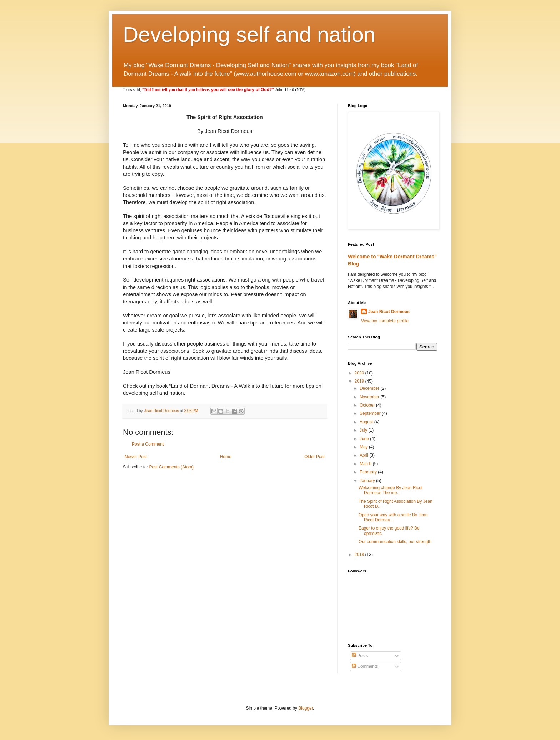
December (370, 388)
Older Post (314, 457)
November (370, 397)
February (369, 472)
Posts (360, 656)
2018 (360, 555)
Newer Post (136, 457)
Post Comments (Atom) (171, 467)
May (364, 447)
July (364, 430)
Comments (365, 666)
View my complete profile (385, 321)
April (364, 455)
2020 (360, 373)
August (367, 422)
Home (226, 457)
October (368, 405)
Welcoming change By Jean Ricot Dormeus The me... (391, 490)
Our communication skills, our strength (395, 542)
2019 (360, 381)
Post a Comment (148, 444)
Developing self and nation (249, 34)
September (371, 413)
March (366, 464)
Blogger (306, 708)
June (365, 439)
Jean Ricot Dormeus (389, 312)
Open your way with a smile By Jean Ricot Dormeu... (393, 517)
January (368, 481)
